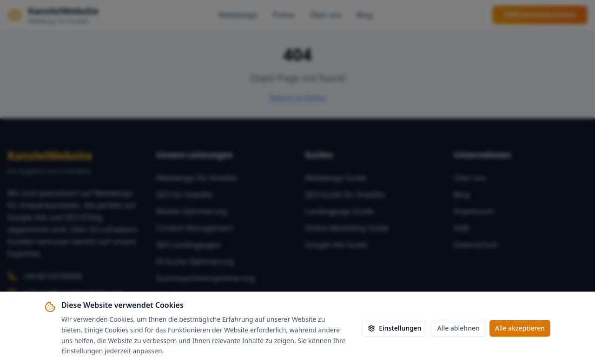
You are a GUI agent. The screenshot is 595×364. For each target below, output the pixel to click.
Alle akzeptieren (520, 328)
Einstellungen (394, 328)
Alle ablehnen (458, 328)
